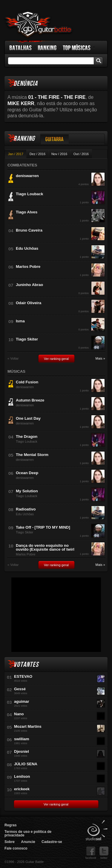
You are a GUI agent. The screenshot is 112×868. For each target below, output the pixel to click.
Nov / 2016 (59, 154)
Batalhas (21, 48)
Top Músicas (77, 48)
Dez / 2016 (37, 154)
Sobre (10, 842)
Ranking (47, 48)
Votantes (26, 665)
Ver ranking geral (56, 359)
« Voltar (13, 359)
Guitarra (55, 139)
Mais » (100, 359)
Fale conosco (16, 848)
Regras (11, 825)
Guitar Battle (39, 24)
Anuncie (28, 842)
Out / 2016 (81, 154)
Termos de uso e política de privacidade (28, 833)
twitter (104, 853)
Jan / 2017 (16, 154)
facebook (91, 853)
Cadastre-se (52, 842)
